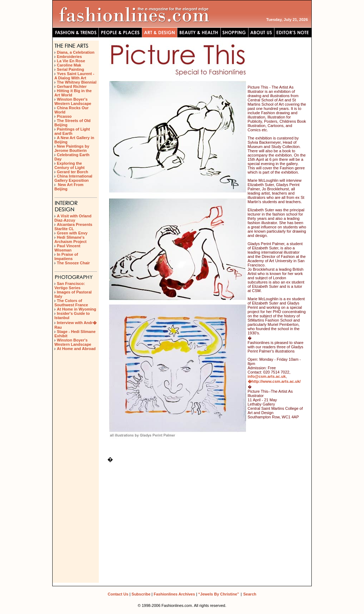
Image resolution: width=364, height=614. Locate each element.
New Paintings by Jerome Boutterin (72, 148)
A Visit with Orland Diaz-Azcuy (73, 218)
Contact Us (118, 594)
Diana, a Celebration (76, 52)
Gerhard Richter (72, 86)
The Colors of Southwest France (71, 303)
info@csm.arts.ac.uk (267, 376)
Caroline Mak (69, 65)
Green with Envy (72, 233)
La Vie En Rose (71, 61)
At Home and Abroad (76, 349)
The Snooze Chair (73, 263)
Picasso (64, 116)
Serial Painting (70, 69)
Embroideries (69, 57)
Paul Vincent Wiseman (67, 248)
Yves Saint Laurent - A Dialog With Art (74, 76)
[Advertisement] (76, 386)
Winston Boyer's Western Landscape (73, 101)
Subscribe (141, 594)
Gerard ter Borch (73, 172)
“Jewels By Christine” (219, 594)
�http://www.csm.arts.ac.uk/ (274, 381)
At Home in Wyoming (76, 309)
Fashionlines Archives (174, 594)
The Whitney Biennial (77, 82)
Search (250, 594)
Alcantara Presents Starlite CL (73, 227)
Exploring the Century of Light (69, 165)
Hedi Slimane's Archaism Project (70, 239)
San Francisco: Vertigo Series (70, 286)
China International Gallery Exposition (73, 178)
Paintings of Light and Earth (72, 131)
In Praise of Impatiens (66, 256)
